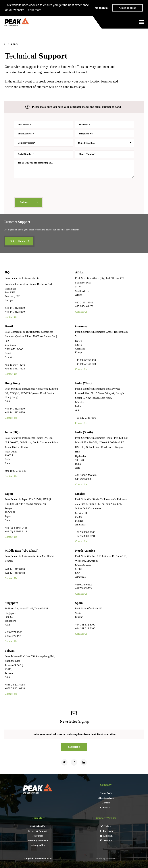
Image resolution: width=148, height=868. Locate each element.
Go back (13, 44)
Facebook (106, 831)
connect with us (106, 818)
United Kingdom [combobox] (87, 143)
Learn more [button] (34, 10)
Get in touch (17, 241)
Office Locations (106, 798)
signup (74, 721)
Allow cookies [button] (128, 8)
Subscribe (74, 747)
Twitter (106, 826)
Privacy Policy (38, 845)
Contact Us (11, 317)
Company (106, 785)
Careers (106, 802)
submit (24, 202)
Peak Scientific (38, 826)
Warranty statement (38, 840)
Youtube (106, 840)
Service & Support (38, 831)
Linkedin (106, 836)
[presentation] (42, 188)
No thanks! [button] (102, 8)
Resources (38, 836)
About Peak (106, 793)
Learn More (38, 818)
